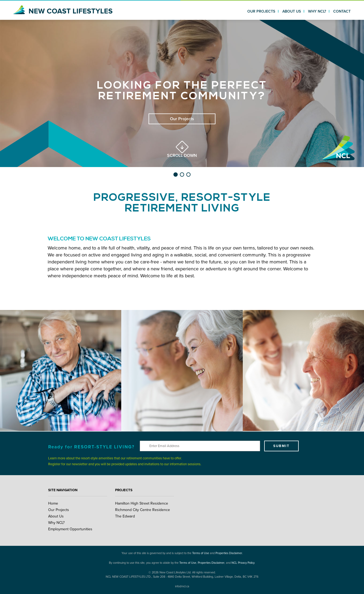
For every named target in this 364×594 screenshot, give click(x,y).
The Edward (125, 516)
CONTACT (342, 11)
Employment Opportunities (70, 529)
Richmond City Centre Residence (143, 510)
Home (53, 503)
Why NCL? (56, 523)
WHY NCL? (317, 11)
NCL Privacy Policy (243, 563)
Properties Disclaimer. (229, 553)
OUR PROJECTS (261, 11)
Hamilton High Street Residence (142, 503)
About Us (56, 516)
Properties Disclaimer (211, 563)
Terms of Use (201, 553)
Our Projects (59, 510)
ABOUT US (292, 11)
